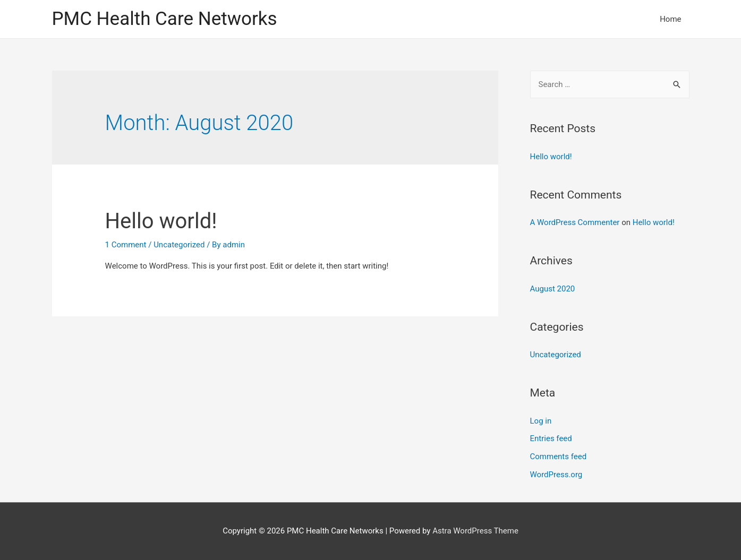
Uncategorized (179, 245)
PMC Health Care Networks (165, 19)
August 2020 (553, 289)
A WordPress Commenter (575, 222)
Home (670, 19)
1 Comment (126, 245)
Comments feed (559, 456)
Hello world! (161, 221)
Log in (541, 421)
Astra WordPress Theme (475, 531)
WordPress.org (556, 475)
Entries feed (551, 438)
